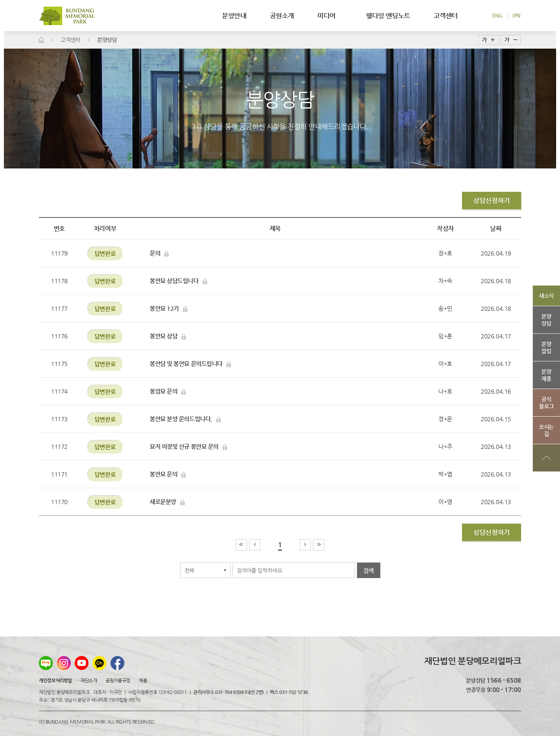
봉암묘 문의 (168, 391)
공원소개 (282, 16)
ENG (497, 15)
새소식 (546, 296)
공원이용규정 (118, 680)
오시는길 (546, 430)
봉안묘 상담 (168, 336)
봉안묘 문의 (168, 474)
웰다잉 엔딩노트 (388, 16)
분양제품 (546, 375)
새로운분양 (167, 502)
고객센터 (446, 16)
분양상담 (546, 320)
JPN (516, 15)
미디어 (330, 16)
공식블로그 (546, 403)
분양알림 (546, 347)
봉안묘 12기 (169, 308)
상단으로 (546, 458)
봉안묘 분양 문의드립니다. (185, 419)
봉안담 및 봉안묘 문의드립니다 (190, 364)
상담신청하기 (491, 200)
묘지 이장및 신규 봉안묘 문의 (188, 447)
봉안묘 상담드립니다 (178, 281)
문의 (159, 253)
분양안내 (234, 16)
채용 (143, 680)
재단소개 (89, 680)
